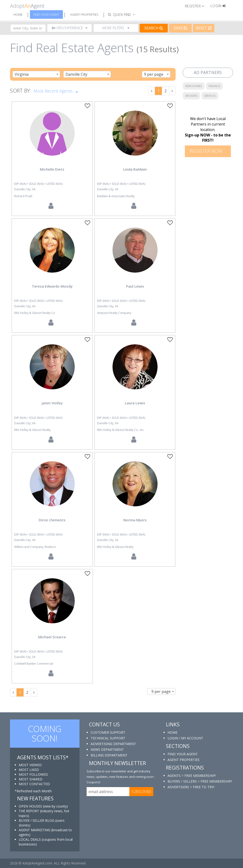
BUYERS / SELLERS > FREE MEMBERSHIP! (200, 781)
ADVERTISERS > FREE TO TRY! (191, 787)
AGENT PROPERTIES (184, 760)
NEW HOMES (194, 86)
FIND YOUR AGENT (183, 754)
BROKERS (191, 96)
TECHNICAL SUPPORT (108, 738)
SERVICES (210, 96)
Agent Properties (84, 14)
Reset (204, 28)
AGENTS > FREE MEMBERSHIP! (192, 776)
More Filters (116, 28)
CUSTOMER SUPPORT (108, 732)
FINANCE (214, 86)
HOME (173, 732)
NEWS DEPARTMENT (107, 749)
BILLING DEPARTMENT (109, 755)
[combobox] (36, 74)
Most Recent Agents (56, 90)
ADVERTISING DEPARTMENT (113, 744)
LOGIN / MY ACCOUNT (185, 738)
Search (154, 28)
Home (18, 14)
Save (180, 28)
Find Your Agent (46, 14)
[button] (197, 6)
